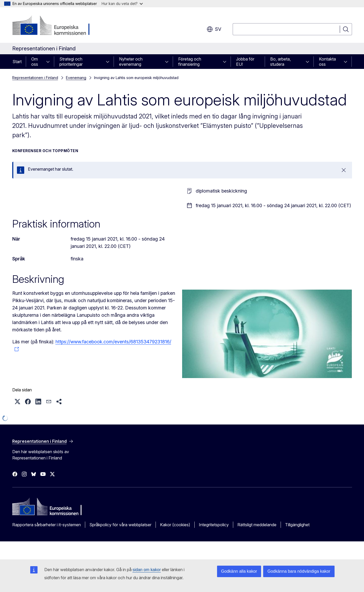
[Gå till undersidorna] (50, 62)
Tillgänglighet (297, 525)
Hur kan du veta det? (122, 4)
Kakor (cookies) (175, 525)
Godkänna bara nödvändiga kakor (299, 571)
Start (17, 62)
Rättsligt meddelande (257, 525)
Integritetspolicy (214, 525)
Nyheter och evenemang (131, 62)
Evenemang (76, 78)
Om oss (35, 62)
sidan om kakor (147, 570)
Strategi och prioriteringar (71, 62)
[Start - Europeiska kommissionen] (54, 26)
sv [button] (214, 29)
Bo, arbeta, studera (280, 62)
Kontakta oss (327, 62)
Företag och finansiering (190, 62)
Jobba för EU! (245, 62)
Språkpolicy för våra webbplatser (120, 525)
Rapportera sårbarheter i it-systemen (47, 525)
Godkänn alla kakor (239, 571)
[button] (17, 402)
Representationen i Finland (35, 78)
